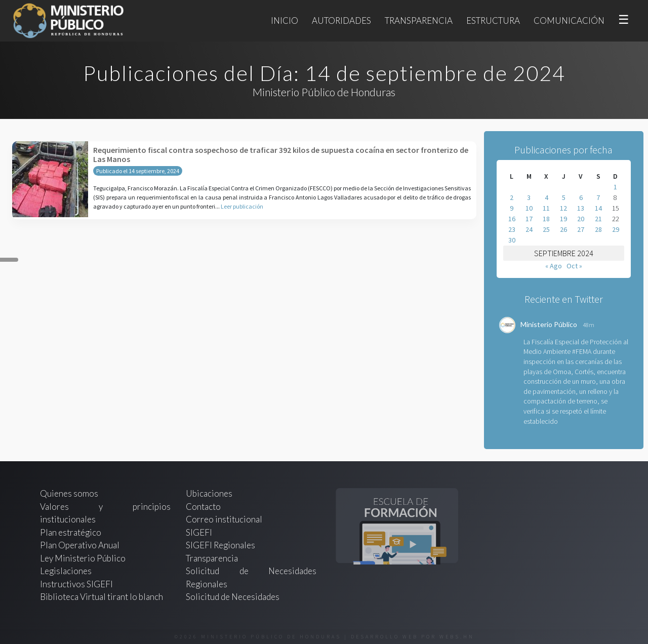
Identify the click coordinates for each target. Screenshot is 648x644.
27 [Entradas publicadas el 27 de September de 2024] (581, 229)
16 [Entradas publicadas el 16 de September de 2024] (512, 219)
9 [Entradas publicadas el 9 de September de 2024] (512, 208)
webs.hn (457, 637)
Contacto (203, 507)
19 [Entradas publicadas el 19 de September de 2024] (563, 219)
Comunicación (569, 21)
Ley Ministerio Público (83, 558)
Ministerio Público (549, 324)
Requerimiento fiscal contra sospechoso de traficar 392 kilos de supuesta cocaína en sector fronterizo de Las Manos (281, 154)
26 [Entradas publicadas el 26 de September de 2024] (563, 229)
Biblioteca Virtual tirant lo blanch (102, 597)
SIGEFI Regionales (220, 545)
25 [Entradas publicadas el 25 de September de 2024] (546, 229)
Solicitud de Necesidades (233, 597)
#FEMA (582, 351)
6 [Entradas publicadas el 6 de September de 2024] (581, 197)
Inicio (285, 21)
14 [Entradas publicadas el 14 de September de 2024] (598, 208)
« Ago (554, 266)
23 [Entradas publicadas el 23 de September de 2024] (512, 229)
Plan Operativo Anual (80, 545)
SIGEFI (199, 532)
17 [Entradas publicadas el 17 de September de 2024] (529, 219)
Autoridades (341, 21)
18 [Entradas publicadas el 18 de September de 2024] (546, 219)
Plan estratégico (71, 532)
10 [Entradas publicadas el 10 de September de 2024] (529, 208)
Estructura (493, 21)
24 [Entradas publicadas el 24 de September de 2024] (529, 229)
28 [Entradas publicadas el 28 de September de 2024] (598, 229)
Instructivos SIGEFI (76, 584)
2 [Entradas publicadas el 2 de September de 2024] (512, 197)
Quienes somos (69, 493)
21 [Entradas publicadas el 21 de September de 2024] (598, 219)
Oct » (574, 266)
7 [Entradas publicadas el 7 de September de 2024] (598, 197)
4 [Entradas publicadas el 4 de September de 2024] (546, 197)
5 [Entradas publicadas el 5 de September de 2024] (564, 197)
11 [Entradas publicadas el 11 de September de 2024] (546, 208)
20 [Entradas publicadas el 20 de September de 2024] (581, 219)
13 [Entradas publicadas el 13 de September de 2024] (581, 208)
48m (589, 325)
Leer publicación (242, 206)
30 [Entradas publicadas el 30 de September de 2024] (512, 240)
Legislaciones (66, 571)
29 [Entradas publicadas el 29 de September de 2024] (616, 229)
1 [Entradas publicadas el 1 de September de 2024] (615, 187)
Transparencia (419, 21)
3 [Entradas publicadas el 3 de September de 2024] (529, 197)
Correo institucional (224, 519)
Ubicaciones (209, 493)
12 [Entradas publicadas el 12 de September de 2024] (563, 208)
